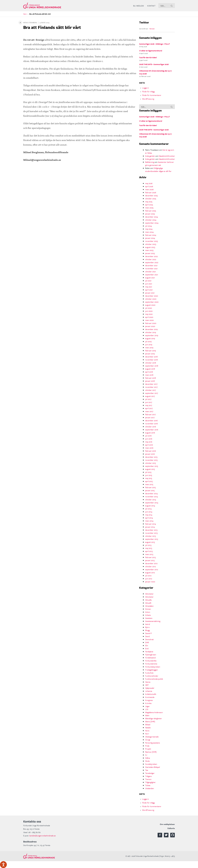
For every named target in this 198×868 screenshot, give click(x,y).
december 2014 (151, 493)
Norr (147, 734)
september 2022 (152, 262)
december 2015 (151, 457)
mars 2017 (149, 411)
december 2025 (151, 195)
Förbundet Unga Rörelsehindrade (42, 6)
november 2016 (151, 423)
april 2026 (149, 186)
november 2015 (151, 460)
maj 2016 (149, 442)
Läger (147, 706)
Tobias (148, 785)
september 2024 (152, 223)
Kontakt (151, 6)
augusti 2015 (150, 469)
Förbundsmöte (151, 664)
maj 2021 (149, 287)
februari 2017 (150, 414)
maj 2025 (149, 202)
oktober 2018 (151, 363)
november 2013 (151, 533)
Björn (147, 627)
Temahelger (150, 773)
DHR (147, 642)
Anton (148, 612)
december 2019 (151, 329)
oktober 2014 (151, 499)
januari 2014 (150, 527)
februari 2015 (150, 487)
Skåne (148, 758)
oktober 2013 (151, 536)
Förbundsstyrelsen (153, 667)
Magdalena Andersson (154, 712)
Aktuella (148, 600)
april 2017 (149, 408)
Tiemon (148, 779)
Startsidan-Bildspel (153, 767)
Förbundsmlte (151, 661)
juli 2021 (148, 281)
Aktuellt (148, 603)
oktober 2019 (151, 332)
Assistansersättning (153, 621)
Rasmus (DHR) (151, 752)
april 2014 (149, 518)
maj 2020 (149, 314)
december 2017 (151, 384)
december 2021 (151, 265)
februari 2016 (151, 451)
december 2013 (151, 530)
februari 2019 (151, 351)
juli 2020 (149, 308)
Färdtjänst (149, 652)
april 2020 (149, 317)
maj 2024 (149, 229)
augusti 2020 (150, 305)
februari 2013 (150, 557)
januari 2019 (150, 354)
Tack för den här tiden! (148, 57)
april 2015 (149, 481)
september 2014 (152, 503)
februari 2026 (151, 192)
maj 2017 (149, 405)
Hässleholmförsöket (167, 156)
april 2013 (149, 551)
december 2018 (151, 357)
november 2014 (151, 496)
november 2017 (151, 387)
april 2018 (149, 372)
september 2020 (152, 302)
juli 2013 (148, 545)
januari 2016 (150, 454)
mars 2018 (149, 375)
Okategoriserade (152, 737)
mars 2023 (149, 250)
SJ (146, 755)
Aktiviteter (149, 594)
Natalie (148, 728)
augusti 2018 (150, 369)
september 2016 (152, 430)
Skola (147, 761)
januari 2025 (150, 214)
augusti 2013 (150, 542)
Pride (147, 746)
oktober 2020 (151, 299)
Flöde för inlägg (148, 91)
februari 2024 (151, 235)
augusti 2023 (150, 247)
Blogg (147, 630)
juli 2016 (148, 436)
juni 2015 (149, 475)
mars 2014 (149, 521)
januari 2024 (150, 238)
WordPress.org (148, 99)
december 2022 (151, 256)
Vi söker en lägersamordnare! (151, 51)
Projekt (148, 749)
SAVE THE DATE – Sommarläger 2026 (154, 64)
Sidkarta (171, 828)
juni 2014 (149, 512)
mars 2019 (149, 347)
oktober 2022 (151, 259)
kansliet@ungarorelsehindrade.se (42, 836)
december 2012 (151, 563)
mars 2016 (149, 448)
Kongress (149, 700)
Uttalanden (150, 788)
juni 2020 (149, 311)
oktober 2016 (151, 427)
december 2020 (152, 296)
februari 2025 (151, 211)
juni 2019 (149, 344)
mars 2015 (149, 484)
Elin (147, 645)
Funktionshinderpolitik (154, 679)
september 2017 (152, 393)
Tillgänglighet (150, 782)
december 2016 (151, 420)
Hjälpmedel (150, 688)
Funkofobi (149, 673)
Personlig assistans (153, 743)
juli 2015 (148, 472)
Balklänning (150, 162)
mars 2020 (149, 320)
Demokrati (149, 639)
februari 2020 (151, 323)
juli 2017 (148, 399)
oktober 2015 (151, 463)
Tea (147, 770)
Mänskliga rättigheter (154, 718)
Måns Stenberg (30, 23)
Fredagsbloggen (152, 670)
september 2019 (152, 335)
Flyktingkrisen (151, 655)
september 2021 (152, 275)
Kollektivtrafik (151, 694)
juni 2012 (149, 579)
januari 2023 (150, 253)
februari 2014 (151, 524)
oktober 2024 (151, 220)
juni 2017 (149, 402)
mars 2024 (149, 232)
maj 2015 (149, 478)
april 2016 (149, 445)
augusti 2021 (150, 278)
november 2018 (151, 360)
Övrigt (148, 740)
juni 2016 (149, 439)
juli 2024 (148, 226)
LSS (147, 709)
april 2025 (149, 205)
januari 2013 (150, 560)
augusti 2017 (150, 396)
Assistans (149, 618)
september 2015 (152, 466)
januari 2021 (150, 293)
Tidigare (148, 776)
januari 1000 (150, 582)
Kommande (150, 697)
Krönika (148, 703)
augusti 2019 (150, 338)
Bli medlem (138, 6)
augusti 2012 (150, 572)
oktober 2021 (151, 271)
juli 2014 (148, 509)
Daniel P (148, 633)
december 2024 (152, 217)
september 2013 (152, 539)
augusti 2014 (150, 506)
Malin (147, 715)
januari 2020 (150, 326)
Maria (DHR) (150, 721)
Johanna (149, 691)
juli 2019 (148, 341)
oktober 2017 (151, 390)
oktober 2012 (151, 566)
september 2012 (152, 569)
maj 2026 (149, 183)
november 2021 (151, 268)
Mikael (148, 724)
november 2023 (152, 241)
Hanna (148, 682)
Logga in (145, 88)
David (147, 636)
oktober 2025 (151, 199)
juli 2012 (148, 575)
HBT (147, 685)
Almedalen (149, 606)
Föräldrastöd (150, 658)
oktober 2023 (151, 244)
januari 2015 (150, 490)
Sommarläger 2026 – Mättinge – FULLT (154, 44)
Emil (147, 648)
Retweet (152, 29)
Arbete (148, 615)
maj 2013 (149, 548)
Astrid (148, 624)
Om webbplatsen (167, 824)
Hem (25, 14)
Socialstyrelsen (151, 764)
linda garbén (150, 156)
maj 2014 (149, 515)
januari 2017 (150, 417)
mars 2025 (149, 208)
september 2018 (152, 366)
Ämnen (148, 609)
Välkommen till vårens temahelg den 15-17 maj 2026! (155, 72)
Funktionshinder (152, 676)
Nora (147, 731)
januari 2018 (150, 381)
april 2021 (149, 290)
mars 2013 (149, 554)
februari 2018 (151, 378)
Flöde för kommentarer (152, 95)
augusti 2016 (150, 433)
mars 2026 (149, 189)
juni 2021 (149, 284)
